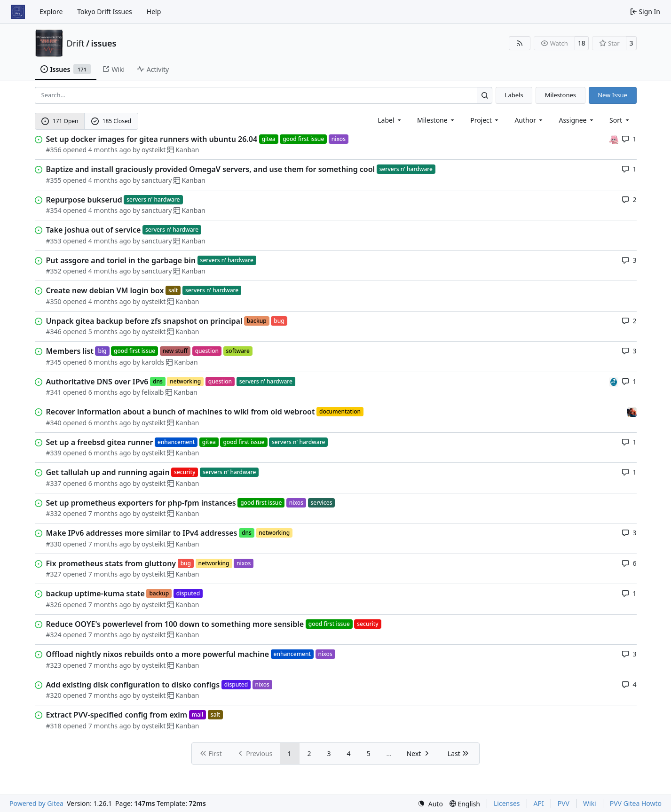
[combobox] (390, 120)
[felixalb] (614, 381)
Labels (514, 95)
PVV (564, 803)
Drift (76, 43)
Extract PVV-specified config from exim (117, 715)
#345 (54, 362)
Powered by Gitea (36, 803)
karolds (153, 362)
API (539, 803)
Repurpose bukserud (84, 200)
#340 (54, 423)
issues (104, 43)
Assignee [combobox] (577, 120)
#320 (54, 695)
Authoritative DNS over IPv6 (97, 382)
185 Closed (111, 121)
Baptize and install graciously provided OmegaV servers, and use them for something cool (211, 169)
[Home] (18, 12)
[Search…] (485, 95)
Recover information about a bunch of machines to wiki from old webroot (181, 412)
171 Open (60, 121)
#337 (54, 483)
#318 (54, 726)
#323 (54, 665)
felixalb (153, 392)
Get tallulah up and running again (108, 472)
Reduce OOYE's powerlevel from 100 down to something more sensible (175, 624)
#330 (54, 544)
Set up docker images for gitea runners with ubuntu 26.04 (152, 139)
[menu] (620, 120)
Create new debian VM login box (105, 290)
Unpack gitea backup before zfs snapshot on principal (144, 321)
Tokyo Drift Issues (105, 12)
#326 (54, 605)
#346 (54, 332)
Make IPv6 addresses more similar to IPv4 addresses (142, 533)
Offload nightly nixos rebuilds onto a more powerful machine (158, 654)
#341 (54, 392)
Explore (51, 12)
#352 (54, 271)
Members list (70, 351)
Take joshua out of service (94, 230)
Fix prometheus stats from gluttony (111, 563)
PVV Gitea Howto (636, 803)
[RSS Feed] (520, 43)
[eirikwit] (632, 411)
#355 (54, 180)
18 (582, 43)
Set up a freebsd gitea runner (100, 442)
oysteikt (154, 150)
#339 (54, 453)
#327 (54, 574)
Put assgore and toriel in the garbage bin (121, 260)
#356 (54, 150)
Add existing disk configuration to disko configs (133, 685)
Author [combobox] (529, 120)
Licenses (507, 803)
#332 (54, 513)
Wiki (590, 803)
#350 (54, 301)
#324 (54, 635)
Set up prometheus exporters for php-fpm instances (141, 503)
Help (154, 12)
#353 (54, 241)
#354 (54, 210)
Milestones (560, 95)
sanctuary (157, 180)
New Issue (612, 95)
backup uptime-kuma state (95, 593)
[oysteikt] (614, 139)
